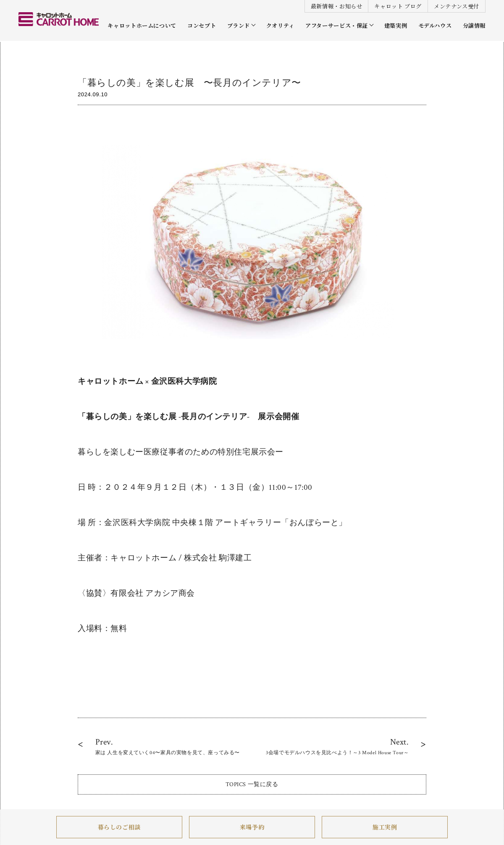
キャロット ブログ (398, 6)
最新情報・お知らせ (337, 6)
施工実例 (385, 827)
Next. (337, 747)
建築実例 (396, 25)
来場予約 (252, 827)
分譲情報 (474, 25)
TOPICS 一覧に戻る (252, 784)
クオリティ (280, 25)
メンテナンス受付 (457, 6)
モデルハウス (435, 25)
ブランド (239, 25)
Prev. (168, 747)
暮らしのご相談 (119, 827)
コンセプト (202, 25)
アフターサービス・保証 (337, 25)
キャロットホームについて (142, 25)
